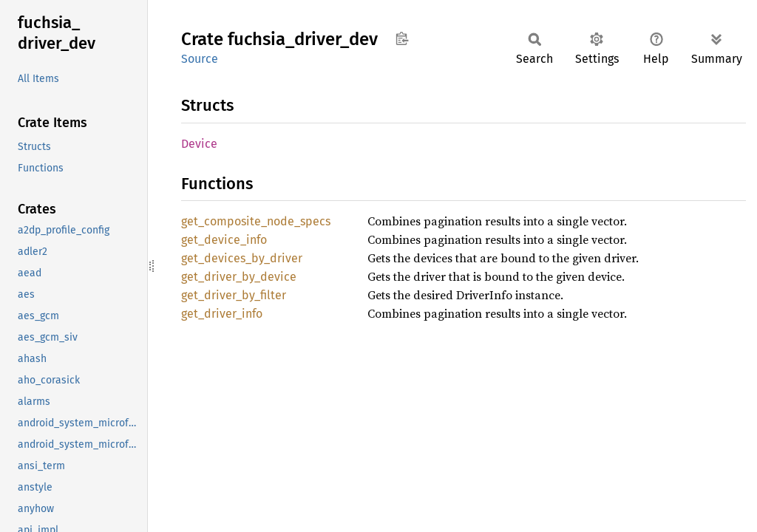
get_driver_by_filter (234, 295)
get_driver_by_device (239, 277)
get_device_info (224, 240)
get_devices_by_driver (242, 258)
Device (199, 144)
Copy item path (402, 38)
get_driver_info (222, 314)
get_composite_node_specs (256, 221)
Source (200, 59)
